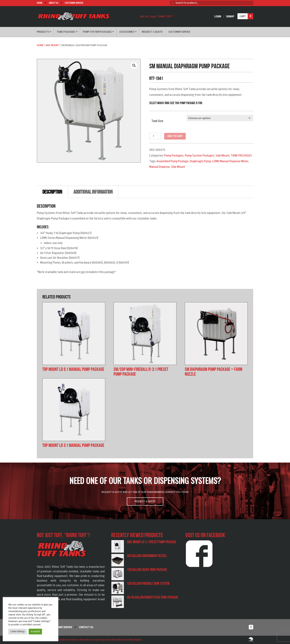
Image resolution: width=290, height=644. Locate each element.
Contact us (86, 627)
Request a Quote (152, 32)
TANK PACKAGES (241, 156)
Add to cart (175, 136)
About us (54, 3)
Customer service (74, 3)
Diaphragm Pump (200, 161)
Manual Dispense (160, 167)
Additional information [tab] (93, 192)
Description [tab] (52, 192)
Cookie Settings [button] (18, 631)
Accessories (127, 32)
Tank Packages (66, 32)
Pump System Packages (97, 32)
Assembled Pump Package (172, 161)
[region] (145, 491)
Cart (246, 16)
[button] (134, 66)
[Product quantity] (155, 136)
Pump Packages (174, 156)
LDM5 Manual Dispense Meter (230, 161)
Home (40, 3)
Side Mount (52, 45)
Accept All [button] (35, 631)
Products (43, 32)
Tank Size (157, 121)
